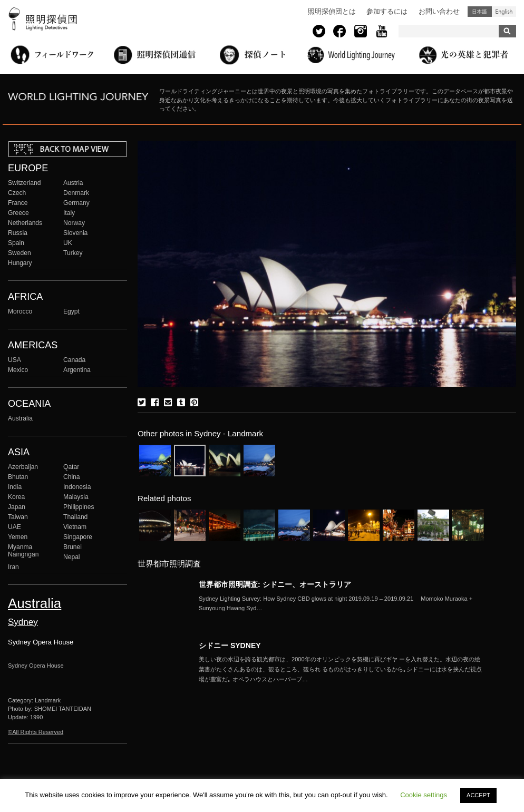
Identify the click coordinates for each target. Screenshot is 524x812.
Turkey (73, 253)
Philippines (79, 507)
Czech (17, 193)
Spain (16, 243)
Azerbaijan (23, 467)
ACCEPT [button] (478, 795)
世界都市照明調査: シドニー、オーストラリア (275, 584)
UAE (14, 527)
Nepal (72, 557)
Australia (20, 418)
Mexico (18, 370)
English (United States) (504, 12)
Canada (74, 360)
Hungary (20, 263)
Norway (74, 223)
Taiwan (18, 517)
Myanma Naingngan (23, 551)
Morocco (20, 311)
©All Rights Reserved (36, 732)
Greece (18, 213)
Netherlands (25, 223)
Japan (17, 507)
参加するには (387, 11)
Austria (73, 183)
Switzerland (24, 183)
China (72, 477)
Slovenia (75, 233)
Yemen (18, 537)
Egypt (71, 311)
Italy (69, 213)
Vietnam (75, 527)
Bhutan (18, 477)
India (15, 487)
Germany (76, 203)
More (341, 604)
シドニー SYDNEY (230, 645)
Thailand (75, 517)
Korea (16, 497)
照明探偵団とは (332, 11)
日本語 (480, 12)
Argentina (77, 370)
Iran (13, 567)
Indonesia (77, 487)
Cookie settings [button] (424, 795)
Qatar (71, 467)
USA (14, 360)
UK (68, 243)
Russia (18, 233)
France (18, 203)
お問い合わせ (439, 11)
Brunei (72, 547)
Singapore (78, 537)
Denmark (76, 193)
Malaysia (76, 497)
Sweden (20, 253)
